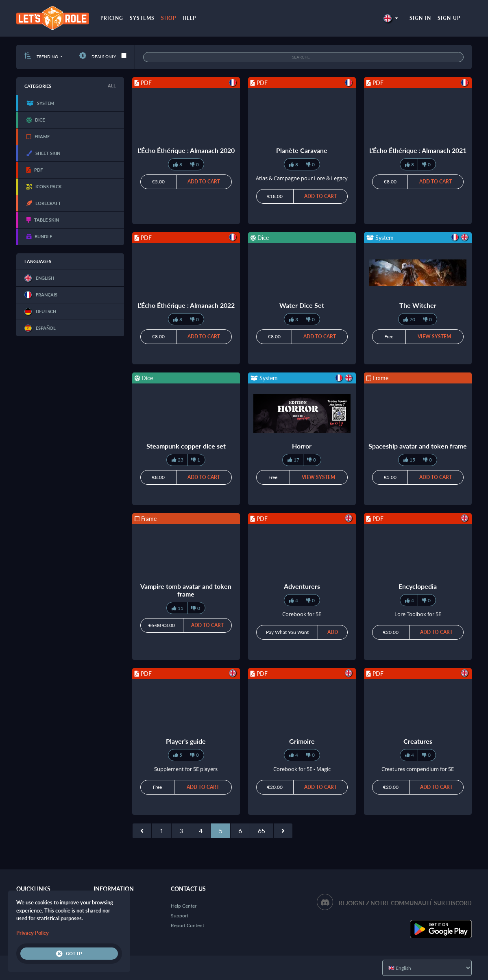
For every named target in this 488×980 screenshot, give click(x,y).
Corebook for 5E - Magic (302, 769)
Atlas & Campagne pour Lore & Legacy (302, 178)
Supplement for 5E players (186, 769)
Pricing (112, 18)
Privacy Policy (33, 933)
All (112, 86)
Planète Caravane (302, 150)
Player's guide (186, 741)
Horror (302, 446)
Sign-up (449, 18)
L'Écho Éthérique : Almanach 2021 (418, 150)
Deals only (98, 57)
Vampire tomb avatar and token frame (186, 590)
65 (261, 831)
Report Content (187, 925)
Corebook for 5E (302, 614)
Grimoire (302, 741)
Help (189, 18)
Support (180, 916)
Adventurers (302, 586)
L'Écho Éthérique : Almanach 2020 (186, 150)
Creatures (418, 741)
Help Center (184, 906)
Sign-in (420, 18)
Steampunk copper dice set (186, 446)
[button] (391, 18)
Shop (169, 18)
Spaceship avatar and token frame (418, 446)
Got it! (69, 954)
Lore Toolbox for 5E (418, 614)
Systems (142, 18)
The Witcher (418, 305)
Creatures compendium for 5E (418, 769)
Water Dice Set (302, 305)
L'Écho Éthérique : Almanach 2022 (186, 305)
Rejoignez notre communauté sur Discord (405, 903)
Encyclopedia (418, 586)
